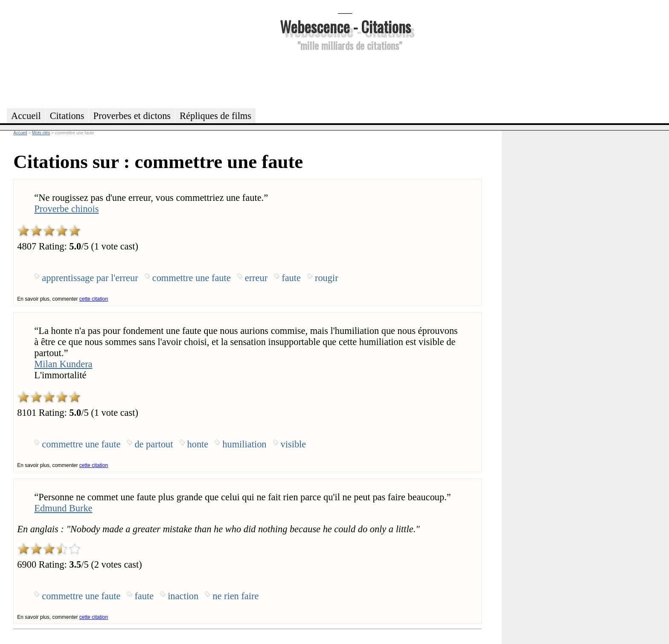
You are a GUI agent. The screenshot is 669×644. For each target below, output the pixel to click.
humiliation (244, 444)
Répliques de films (215, 116)
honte (198, 444)
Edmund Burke (63, 508)
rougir (327, 278)
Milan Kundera (63, 364)
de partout (154, 444)
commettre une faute (192, 278)
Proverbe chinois (66, 209)
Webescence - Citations (345, 26)
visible (294, 444)
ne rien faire (236, 596)
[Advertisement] (345, 78)
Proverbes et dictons (132, 116)
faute (291, 278)
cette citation (94, 299)
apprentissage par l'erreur (90, 278)
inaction (183, 596)
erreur (256, 278)
